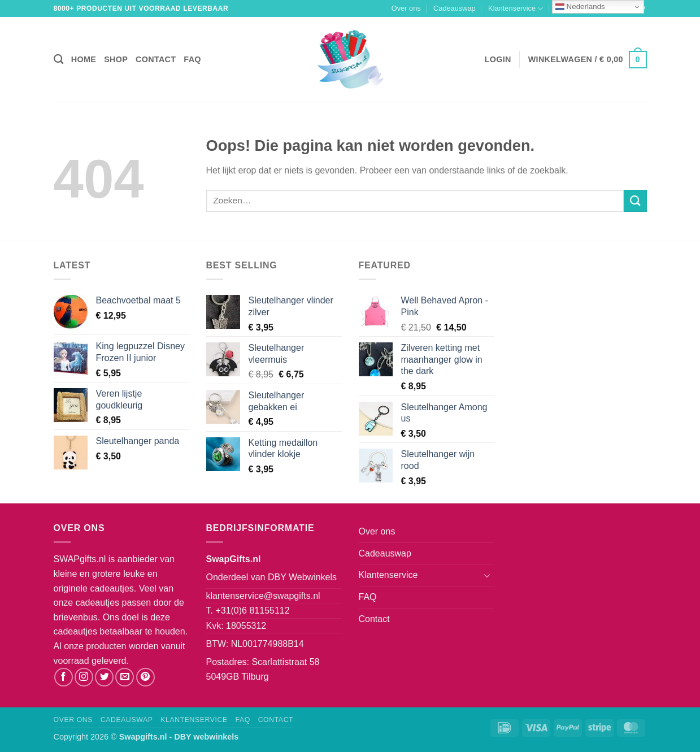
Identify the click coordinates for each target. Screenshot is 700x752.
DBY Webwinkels (302, 577)
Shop (116, 59)
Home (84, 59)
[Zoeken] (58, 60)
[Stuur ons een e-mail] (125, 677)
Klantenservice (516, 9)
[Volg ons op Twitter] (104, 677)
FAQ (192, 59)
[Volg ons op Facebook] (64, 677)
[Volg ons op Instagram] (84, 677)
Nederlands (580, 7)
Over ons (406, 8)
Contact (156, 59)
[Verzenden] (635, 201)
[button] (498, 59)
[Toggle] (488, 575)
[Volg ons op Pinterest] (145, 677)
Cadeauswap (455, 8)
